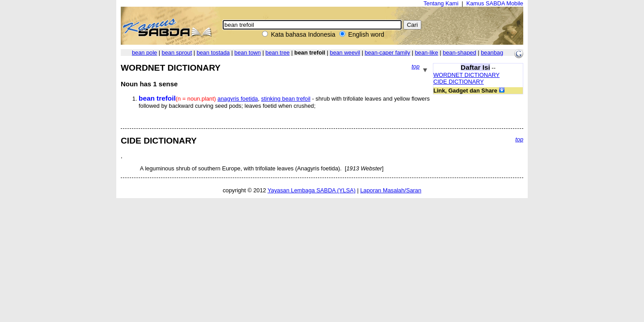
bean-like (427, 53)
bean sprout (177, 53)
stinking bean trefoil (286, 99)
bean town (248, 53)
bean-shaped (460, 53)
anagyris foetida (237, 99)
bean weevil (345, 53)
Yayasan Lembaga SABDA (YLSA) (311, 190)
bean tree (278, 53)
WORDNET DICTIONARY (466, 75)
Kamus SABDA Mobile (495, 3)
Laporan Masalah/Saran (391, 190)
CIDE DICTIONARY (459, 82)
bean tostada (213, 53)
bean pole (144, 53)
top (415, 66)
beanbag (492, 53)
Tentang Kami (441, 3)
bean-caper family (388, 53)
